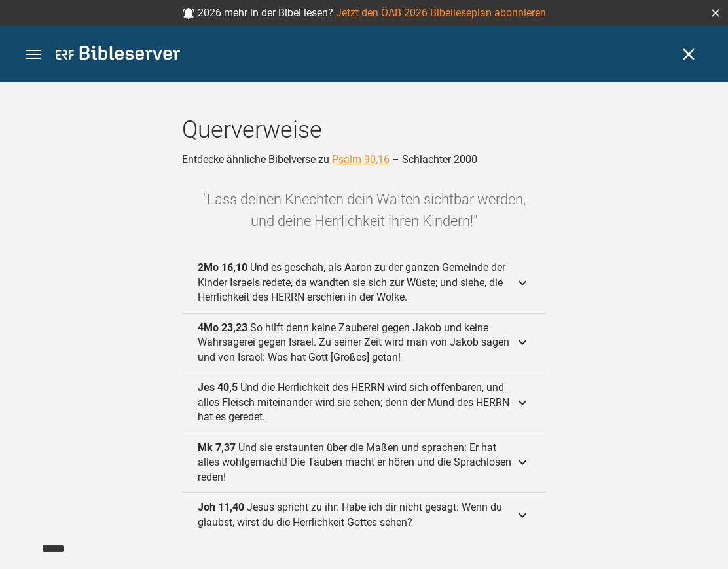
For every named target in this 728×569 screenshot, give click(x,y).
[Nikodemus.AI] (30, 540)
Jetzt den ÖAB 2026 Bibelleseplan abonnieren (441, 13)
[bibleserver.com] (118, 55)
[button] (716, 13)
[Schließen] (689, 54)
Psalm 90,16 (361, 159)
